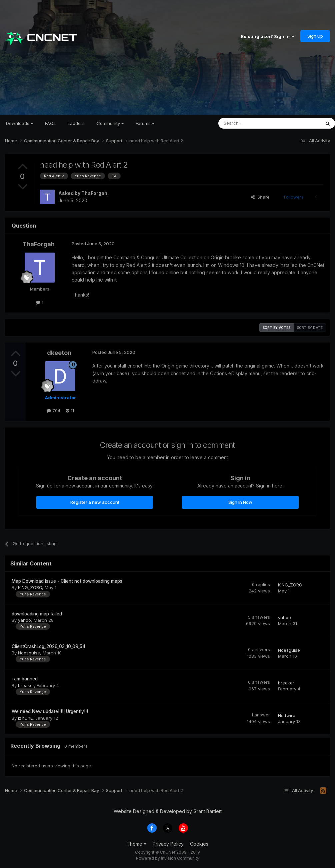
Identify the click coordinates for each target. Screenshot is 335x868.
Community (110, 123)
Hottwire (287, 715)
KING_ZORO (30, 587)
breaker (26, 685)
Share (260, 197)
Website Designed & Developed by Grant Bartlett (168, 811)
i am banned (25, 679)
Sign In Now (240, 502)
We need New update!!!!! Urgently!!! (50, 711)
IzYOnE (25, 718)
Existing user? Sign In (268, 36)
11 (70, 411)
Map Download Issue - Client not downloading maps (67, 581)
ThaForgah (94, 193)
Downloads (19, 123)
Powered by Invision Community (168, 858)
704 (53, 411)
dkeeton (59, 353)
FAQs (50, 123)
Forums (145, 123)
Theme (136, 844)
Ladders (76, 123)
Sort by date (310, 328)
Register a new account (95, 502)
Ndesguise (29, 653)
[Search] (252, 123)
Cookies (199, 844)
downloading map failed (37, 614)
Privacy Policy (168, 844)
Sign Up (315, 36)
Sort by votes (276, 328)
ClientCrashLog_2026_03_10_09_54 (48, 646)
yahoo (24, 620)
